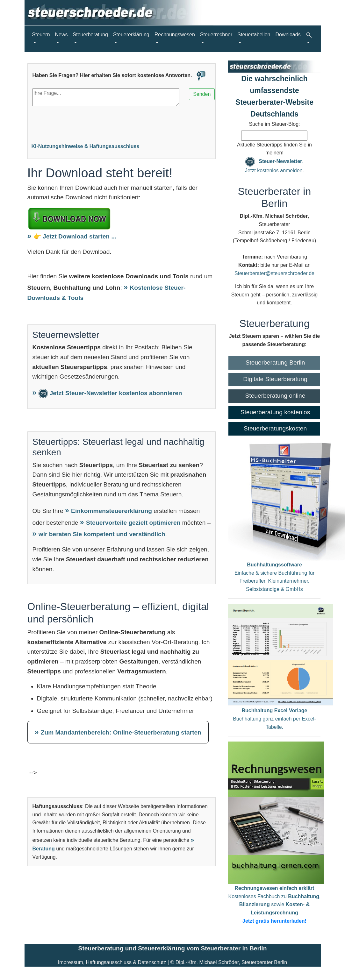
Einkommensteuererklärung (112, 511)
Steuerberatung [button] (90, 35)
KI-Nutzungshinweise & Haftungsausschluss (86, 146)
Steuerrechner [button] (216, 35)
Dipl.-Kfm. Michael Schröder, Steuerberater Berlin (231, 962)
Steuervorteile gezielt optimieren (134, 523)
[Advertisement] (122, 123)
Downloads (288, 35)
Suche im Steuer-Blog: (274, 124)
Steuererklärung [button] (131, 35)
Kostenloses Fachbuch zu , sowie (275, 904)
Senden (202, 94)
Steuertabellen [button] (254, 35)
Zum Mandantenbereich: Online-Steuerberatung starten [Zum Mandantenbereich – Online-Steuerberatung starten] (121, 732)
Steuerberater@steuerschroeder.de (274, 273)
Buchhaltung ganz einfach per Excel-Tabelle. (274, 719)
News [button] (61, 35)
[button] (309, 39)
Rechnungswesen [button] (175, 35)
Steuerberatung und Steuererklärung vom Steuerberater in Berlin (173, 948)
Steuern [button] (41, 35)
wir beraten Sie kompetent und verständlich (102, 534)
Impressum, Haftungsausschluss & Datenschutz (112, 962)
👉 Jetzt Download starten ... (75, 236)
